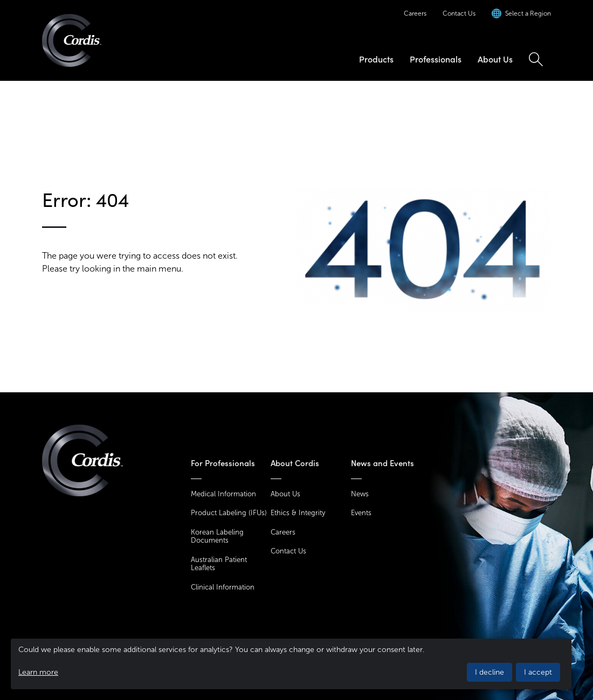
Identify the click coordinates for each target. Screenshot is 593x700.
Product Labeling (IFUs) (229, 513)
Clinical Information (223, 587)
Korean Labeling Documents (217, 536)
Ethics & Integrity (298, 513)
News (360, 494)
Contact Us (459, 13)
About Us (495, 59)
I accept (538, 672)
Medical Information (223, 494)
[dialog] (291, 664)
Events (361, 513)
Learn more (38, 672)
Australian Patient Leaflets (219, 564)
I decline (489, 672)
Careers (415, 13)
